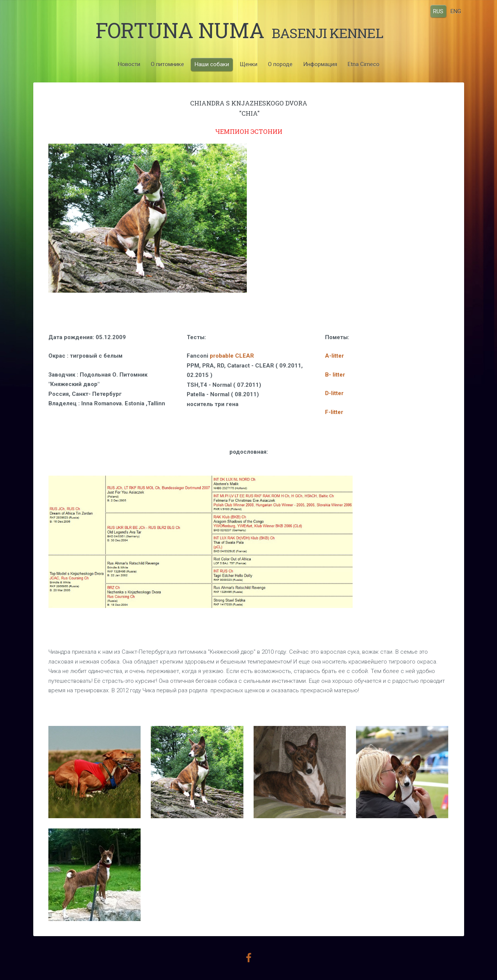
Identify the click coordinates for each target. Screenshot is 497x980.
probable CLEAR (232, 356)
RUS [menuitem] (438, 11)
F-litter (334, 412)
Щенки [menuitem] (248, 64)
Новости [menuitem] (129, 64)
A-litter (334, 356)
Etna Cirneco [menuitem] (364, 64)
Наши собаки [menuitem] (212, 64)
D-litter (334, 393)
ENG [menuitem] (456, 11)
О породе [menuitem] (280, 64)
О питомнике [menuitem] (167, 64)
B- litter (335, 375)
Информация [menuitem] (320, 64)
